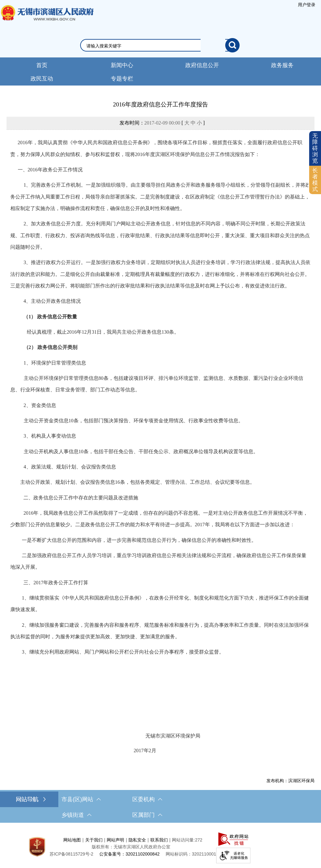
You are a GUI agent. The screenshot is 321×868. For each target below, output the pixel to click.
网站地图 (72, 840)
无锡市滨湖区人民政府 (47, 19)
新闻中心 (122, 65)
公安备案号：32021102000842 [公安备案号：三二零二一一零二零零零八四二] (129, 854)
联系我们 (159, 840)
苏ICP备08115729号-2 (71, 854)
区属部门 (147, 815)
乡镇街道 (76, 815)
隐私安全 (137, 840)
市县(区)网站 (81, 799)
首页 (42, 65)
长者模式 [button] (315, 180)
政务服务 (282, 65)
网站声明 (115, 840)
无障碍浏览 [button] (315, 148)
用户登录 (307, 5)
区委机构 (147, 799)
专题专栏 (122, 79)
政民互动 (42, 79)
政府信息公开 (202, 65)
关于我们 (94, 840)
